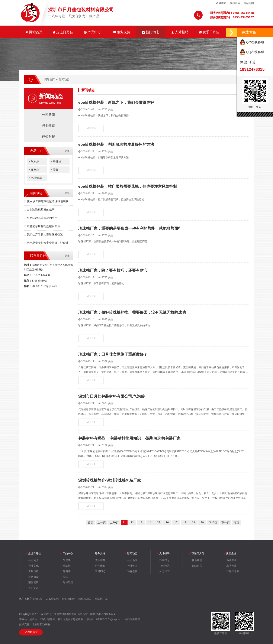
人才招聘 (180, 32)
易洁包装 (231, 566)
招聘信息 (165, 560)
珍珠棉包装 (68, 599)
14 (150, 522)
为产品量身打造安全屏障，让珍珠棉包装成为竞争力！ (50, 243)
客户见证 (33, 588)
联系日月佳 (209, 32)
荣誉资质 (33, 582)
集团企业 (231, 553)
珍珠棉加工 (85, 599)
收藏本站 (221, 3)
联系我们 (197, 560)
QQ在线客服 (252, 42)
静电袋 (34, 170)
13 (141, 522)
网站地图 (249, 3)
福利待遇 (165, 566)
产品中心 (92, 32)
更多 (67, 151)
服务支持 (122, 32)
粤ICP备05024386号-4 (103, 614)
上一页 (102, 522)
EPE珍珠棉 (52, 599)
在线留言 (235, 3)
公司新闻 (48, 115)
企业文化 (33, 566)
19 (193, 522)
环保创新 (48, 137)
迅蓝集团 (231, 560)
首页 (91, 522)
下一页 (226, 522)
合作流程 (100, 566)
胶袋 (55, 170)
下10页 (213, 522)
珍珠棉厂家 (101, 599)
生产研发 (33, 577)
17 (176, 522)
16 (167, 522)
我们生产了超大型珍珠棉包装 (45, 235)
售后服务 (100, 560)
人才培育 (165, 571)
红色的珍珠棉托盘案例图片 (44, 226)
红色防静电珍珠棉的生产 (42, 218)
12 (132, 522)
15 (158, 522)
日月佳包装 (233, 571)
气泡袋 (34, 161)
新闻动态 (151, 32)
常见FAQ (100, 571)
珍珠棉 (56, 161)
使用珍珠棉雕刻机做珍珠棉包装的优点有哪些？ (50, 201)
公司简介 (33, 560)
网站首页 (34, 32)
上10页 (114, 522)
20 (202, 522)
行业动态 (48, 126)
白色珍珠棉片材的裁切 (41, 210)
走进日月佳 (63, 32)
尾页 (237, 522)
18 (185, 522)
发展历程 (33, 571)
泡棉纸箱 (35, 178)
